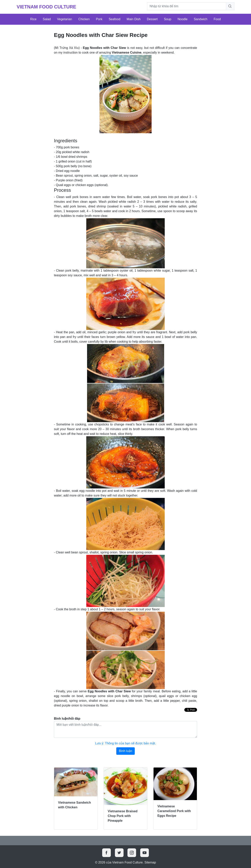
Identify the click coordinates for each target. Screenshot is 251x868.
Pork (99, 19)
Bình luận (125, 751)
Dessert (152, 19)
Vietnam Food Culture (46, 7)
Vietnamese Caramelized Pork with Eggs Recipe (174, 811)
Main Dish (134, 19)
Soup (168, 19)
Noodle (182, 19)
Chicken (84, 19)
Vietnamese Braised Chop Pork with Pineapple (123, 816)
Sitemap (150, 862)
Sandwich (201, 19)
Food (217, 19)
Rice (33, 19)
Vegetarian (65, 19)
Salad (47, 19)
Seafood (115, 19)
